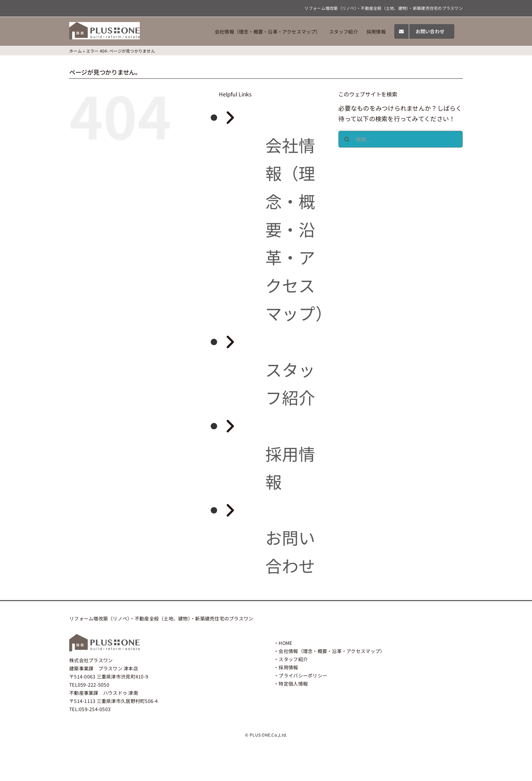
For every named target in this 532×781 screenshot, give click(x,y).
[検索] (347, 139)
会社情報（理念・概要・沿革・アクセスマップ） (299, 229)
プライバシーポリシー (303, 675)
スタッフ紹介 (293, 659)
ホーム (75, 51)
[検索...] (401, 139)
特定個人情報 (293, 684)
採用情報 (288, 667)
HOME (285, 643)
